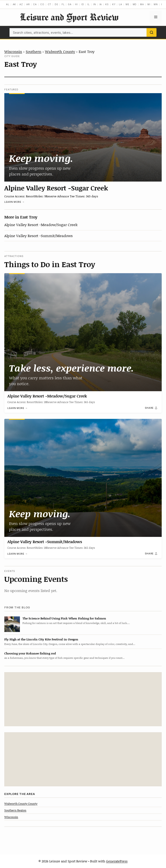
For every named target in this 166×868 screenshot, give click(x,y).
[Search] (152, 32)
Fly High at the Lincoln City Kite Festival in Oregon (41, 639)
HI (76, 4)
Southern (34, 51)
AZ (21, 4)
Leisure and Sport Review (69, 17)
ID (83, 4)
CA (35, 4)
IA (101, 4)
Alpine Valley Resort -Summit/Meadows (38, 236)
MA (142, 4)
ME (127, 4)
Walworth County (60, 51)
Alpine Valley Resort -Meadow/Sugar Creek (41, 225)
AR (28, 4)
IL (89, 4)
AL (8, 4)
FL (63, 4)
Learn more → (14, 202)
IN (95, 4)
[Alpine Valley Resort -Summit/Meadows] (83, 478)
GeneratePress (117, 861)
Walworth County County (21, 804)
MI (149, 4)
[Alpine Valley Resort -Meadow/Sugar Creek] (83, 332)
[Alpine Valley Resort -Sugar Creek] (83, 137)
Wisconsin (13, 51)
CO (42, 4)
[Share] (151, 408)
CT (50, 4)
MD (135, 4)
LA (121, 4)
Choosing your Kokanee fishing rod (30, 653)
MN (156, 4)
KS (107, 4)
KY (114, 4)
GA (70, 4)
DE (56, 4)
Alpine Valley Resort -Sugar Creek (56, 188)
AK (14, 4)
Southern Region (15, 810)
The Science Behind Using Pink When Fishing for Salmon (64, 618)
